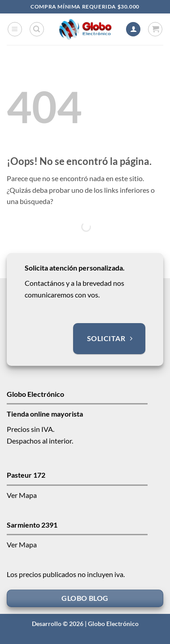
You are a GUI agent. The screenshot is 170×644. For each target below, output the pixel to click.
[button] (15, 29)
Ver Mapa (22, 495)
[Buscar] (37, 29)
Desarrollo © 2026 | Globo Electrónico (85, 624)
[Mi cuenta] (133, 29)
